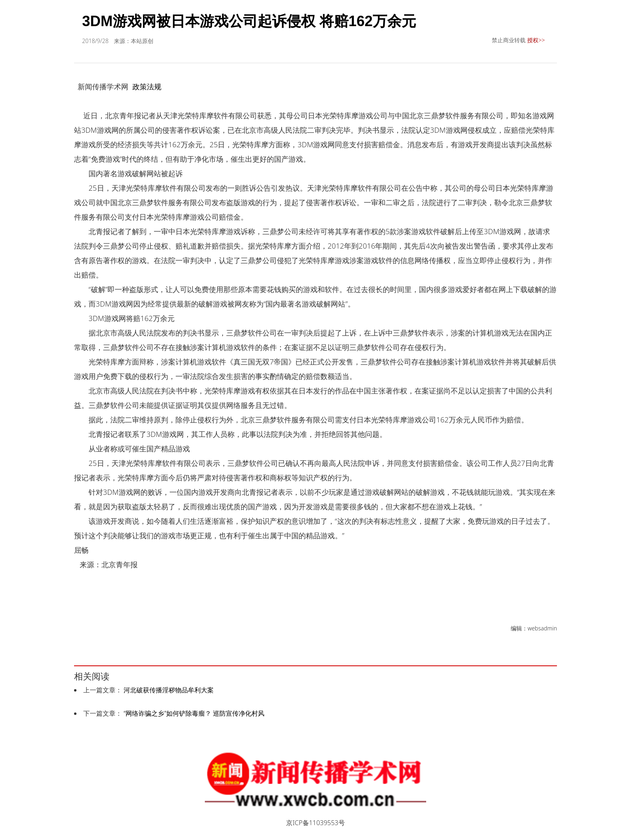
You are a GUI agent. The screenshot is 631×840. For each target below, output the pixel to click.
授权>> (536, 40)
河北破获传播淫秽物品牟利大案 (169, 690)
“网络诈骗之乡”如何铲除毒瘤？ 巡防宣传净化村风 (194, 713)
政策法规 (147, 86)
